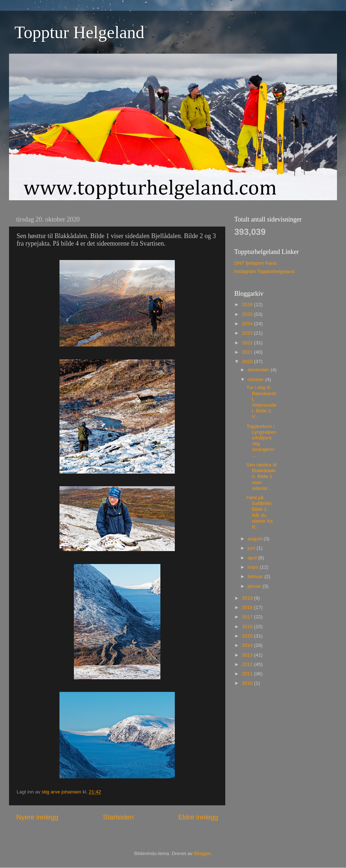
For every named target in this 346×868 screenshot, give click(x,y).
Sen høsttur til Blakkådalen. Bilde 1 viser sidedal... (261, 476)
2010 (248, 683)
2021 (248, 352)
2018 (248, 607)
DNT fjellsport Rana (256, 263)
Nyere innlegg (37, 817)
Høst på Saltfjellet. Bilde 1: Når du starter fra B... (260, 512)
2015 (248, 636)
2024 (248, 324)
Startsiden (118, 817)
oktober (256, 379)
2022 (248, 343)
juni (252, 548)
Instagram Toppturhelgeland (264, 271)
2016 (248, 627)
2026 (248, 305)
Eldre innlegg (198, 817)
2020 (248, 361)
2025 (248, 314)
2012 (248, 664)
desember (259, 370)
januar (255, 586)
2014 (248, 645)
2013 (248, 655)
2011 (248, 674)
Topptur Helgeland (79, 32)
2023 (248, 333)
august (256, 539)
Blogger (202, 853)
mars (254, 567)
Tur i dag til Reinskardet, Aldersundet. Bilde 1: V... (261, 402)
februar (256, 576)
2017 (248, 617)
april (253, 558)
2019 (248, 598)
